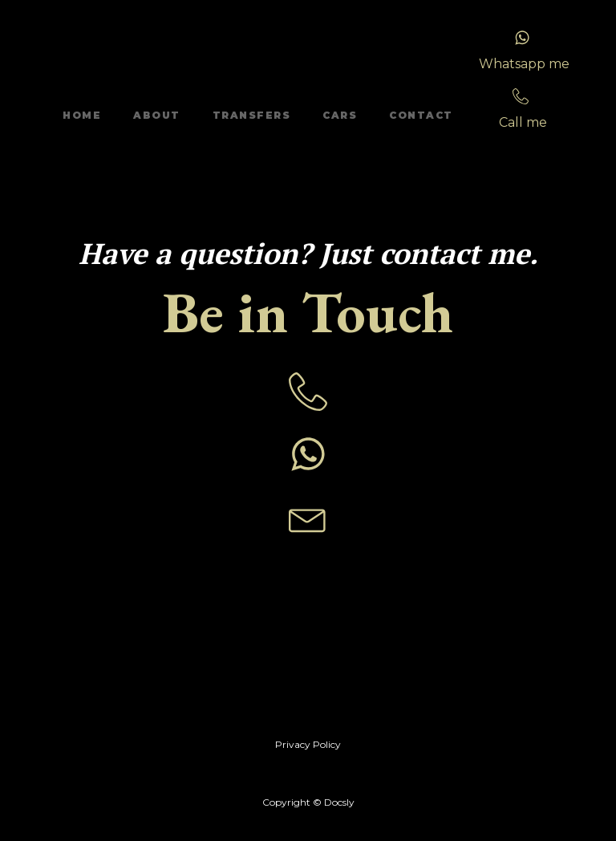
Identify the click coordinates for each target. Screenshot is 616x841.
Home (82, 115)
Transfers (252, 115)
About (157, 115)
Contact (421, 115)
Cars (340, 115)
